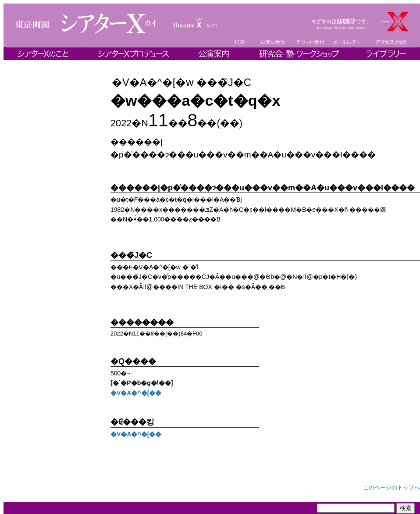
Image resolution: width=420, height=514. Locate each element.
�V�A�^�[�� (136, 393)
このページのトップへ (392, 487)
